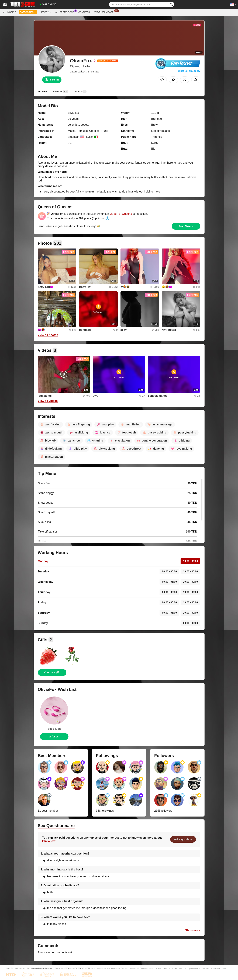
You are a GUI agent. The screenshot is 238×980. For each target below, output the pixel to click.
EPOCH (68, 968)
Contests (84, 12)
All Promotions (65, 12)
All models (10, 12)
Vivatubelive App (105, 12)
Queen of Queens (121, 214)
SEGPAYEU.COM (82, 968)
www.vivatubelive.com (42, 968)
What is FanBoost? (189, 71)
